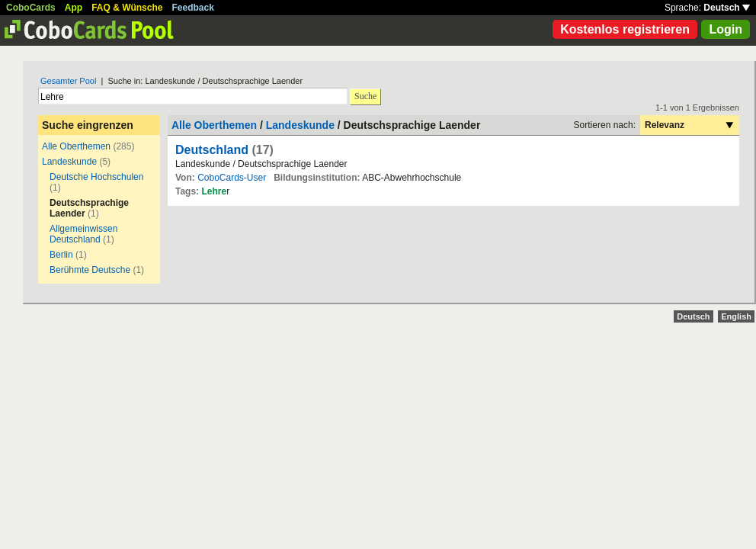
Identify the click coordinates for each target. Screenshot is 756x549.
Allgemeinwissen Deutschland (83, 234)
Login (726, 29)
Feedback (193, 8)
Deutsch (727, 8)
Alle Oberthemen (76, 146)
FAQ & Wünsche (127, 8)
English (736, 316)
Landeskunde (69, 162)
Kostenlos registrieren (625, 29)
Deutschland (212, 150)
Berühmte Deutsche (90, 270)
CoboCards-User (232, 178)
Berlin (61, 255)
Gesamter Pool (68, 81)
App (74, 8)
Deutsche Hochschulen (96, 177)
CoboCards (31, 8)
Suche (365, 96)
